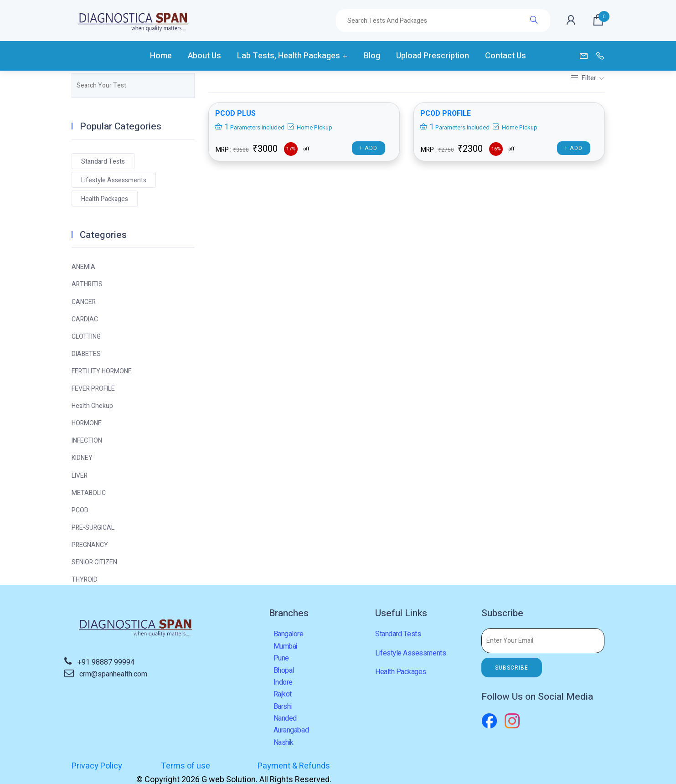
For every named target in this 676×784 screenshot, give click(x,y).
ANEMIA (83, 267)
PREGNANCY (90, 545)
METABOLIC (89, 493)
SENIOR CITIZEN (94, 562)
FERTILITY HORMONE (102, 371)
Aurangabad (291, 730)
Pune (281, 658)
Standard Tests (103, 162)
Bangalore (289, 634)
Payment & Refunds (292, 766)
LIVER (80, 476)
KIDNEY (82, 458)
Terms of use (185, 766)
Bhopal (284, 671)
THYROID (85, 580)
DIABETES (86, 354)
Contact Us (506, 56)
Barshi (283, 707)
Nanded (285, 718)
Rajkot (283, 694)
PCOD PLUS (236, 114)
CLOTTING (86, 337)
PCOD (80, 510)
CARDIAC (85, 319)
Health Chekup (92, 406)
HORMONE (87, 423)
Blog (372, 56)
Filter (584, 78)
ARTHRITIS (87, 284)
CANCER (84, 302)
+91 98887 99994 (106, 662)
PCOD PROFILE (446, 114)
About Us (204, 56)
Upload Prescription (433, 56)
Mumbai (285, 646)
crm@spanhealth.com (113, 674)
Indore (283, 682)
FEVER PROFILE (93, 389)
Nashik (284, 743)
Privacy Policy (97, 766)
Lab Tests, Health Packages (289, 56)
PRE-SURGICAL (93, 528)
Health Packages (105, 199)
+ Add (369, 148)
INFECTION (87, 441)
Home (161, 56)
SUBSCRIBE (512, 668)
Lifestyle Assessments (114, 180)
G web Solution (495, 766)
